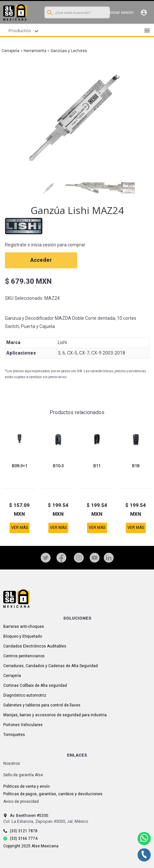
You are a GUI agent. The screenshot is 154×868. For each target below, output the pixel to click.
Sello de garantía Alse (23, 775)
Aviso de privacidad (21, 801)
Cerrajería (11, 51)
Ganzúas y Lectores (69, 51)
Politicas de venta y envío (26, 786)
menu (147, 30)
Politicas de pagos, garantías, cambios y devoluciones (53, 794)
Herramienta (35, 51)
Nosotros (12, 763)
